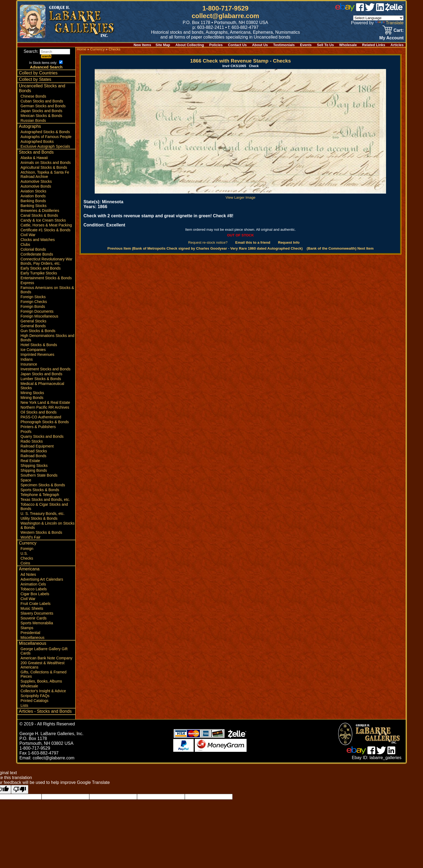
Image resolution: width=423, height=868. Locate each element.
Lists (24, 705)
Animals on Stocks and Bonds (46, 163)
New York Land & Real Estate (45, 402)
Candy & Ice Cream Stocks (43, 220)
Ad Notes (28, 574)
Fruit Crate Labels (35, 604)
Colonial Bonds (33, 249)
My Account (391, 38)
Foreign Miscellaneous (39, 316)
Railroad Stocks (34, 451)
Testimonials (284, 45)
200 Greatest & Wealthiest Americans (42, 665)
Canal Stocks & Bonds (39, 215)
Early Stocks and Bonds (41, 268)
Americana (29, 569)
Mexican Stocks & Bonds (41, 116)
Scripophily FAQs (35, 696)
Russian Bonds (33, 120)
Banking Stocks (34, 206)
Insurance (29, 364)
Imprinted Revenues (37, 354)
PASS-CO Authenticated (41, 417)
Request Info (289, 242)
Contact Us (237, 45)
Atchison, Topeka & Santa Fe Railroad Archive (45, 174)
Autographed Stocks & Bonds (45, 132)
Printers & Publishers (38, 427)
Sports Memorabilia (37, 623)
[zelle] (394, 10)
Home (81, 49)
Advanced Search (46, 67)
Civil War (28, 235)
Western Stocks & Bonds (41, 532)
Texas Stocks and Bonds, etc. (45, 500)
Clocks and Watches (38, 240)
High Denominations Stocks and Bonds (47, 338)
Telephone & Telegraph (40, 495)
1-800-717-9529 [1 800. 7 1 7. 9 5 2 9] (225, 8)
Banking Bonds (33, 201)
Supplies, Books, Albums (41, 681)
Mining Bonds (32, 398)
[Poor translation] (20, 789)
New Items (142, 45)
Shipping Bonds (34, 470)
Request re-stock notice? (208, 242)
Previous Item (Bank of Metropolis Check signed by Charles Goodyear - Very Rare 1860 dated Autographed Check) (205, 248)
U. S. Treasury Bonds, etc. (42, 514)
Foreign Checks (34, 302)
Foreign (27, 549)
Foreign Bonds (33, 306)
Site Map (163, 45)
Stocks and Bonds (36, 152)
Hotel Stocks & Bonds (39, 345)
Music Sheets (32, 608)
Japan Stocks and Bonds (41, 111)
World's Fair (30, 537)
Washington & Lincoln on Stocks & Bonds (47, 525)
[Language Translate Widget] (378, 18)
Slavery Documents (37, 613)
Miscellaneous (33, 638)
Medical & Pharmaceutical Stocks (42, 386)
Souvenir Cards (34, 618)
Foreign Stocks (33, 297)
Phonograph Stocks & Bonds (45, 422)
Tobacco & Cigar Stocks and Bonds (44, 507)
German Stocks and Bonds (43, 106)
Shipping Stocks (34, 466)
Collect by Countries (38, 73)
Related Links (374, 45)
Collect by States (35, 79)
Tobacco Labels (34, 589)
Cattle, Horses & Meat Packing (46, 225)
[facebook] (360, 10)
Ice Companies (33, 350)
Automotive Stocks (36, 181)
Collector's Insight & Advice (43, 691)
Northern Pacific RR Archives (45, 407)
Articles (397, 45)
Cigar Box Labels (35, 594)
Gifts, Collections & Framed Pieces (43, 674)
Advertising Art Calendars (42, 579)
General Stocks (33, 321)
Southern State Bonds (39, 475)
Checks (27, 558)
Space (26, 480)
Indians (27, 359)
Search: (47, 51)
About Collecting (190, 45)
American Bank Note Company (46, 658)
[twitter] (370, 10)
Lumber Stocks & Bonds (41, 379)
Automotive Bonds (36, 186)
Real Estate (30, 461)
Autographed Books (37, 142)
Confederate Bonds (37, 254)
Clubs (25, 244)
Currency (28, 543)
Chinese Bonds (33, 96)
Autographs (30, 126)
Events (306, 45)
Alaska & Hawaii (34, 158)
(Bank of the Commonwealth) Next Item (340, 248)
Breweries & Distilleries (40, 211)
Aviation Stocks (33, 191)
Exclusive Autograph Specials (45, 146)
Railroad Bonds (33, 456)
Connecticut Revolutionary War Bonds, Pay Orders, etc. (46, 261)
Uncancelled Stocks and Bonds (42, 88)
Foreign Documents (37, 311)
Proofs (26, 432)
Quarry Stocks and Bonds (42, 436)
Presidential (30, 633)
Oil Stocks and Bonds (39, 412)
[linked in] (380, 10)
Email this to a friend (253, 242)
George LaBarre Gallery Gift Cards (44, 651)
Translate (389, 23)
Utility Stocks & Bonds (39, 518)
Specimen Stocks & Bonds (43, 485)
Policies (216, 45)
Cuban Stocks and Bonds (42, 101)
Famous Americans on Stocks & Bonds (47, 290)
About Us (260, 45)
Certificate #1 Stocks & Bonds (45, 230)
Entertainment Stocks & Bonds (46, 278)
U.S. (24, 553)
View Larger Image (240, 195)
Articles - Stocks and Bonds (45, 711)
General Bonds (33, 326)
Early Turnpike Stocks (39, 273)
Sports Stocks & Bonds (40, 490)
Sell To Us (325, 45)
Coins (25, 563)
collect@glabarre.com (226, 16)
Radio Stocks (32, 441)
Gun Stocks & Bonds (38, 331)
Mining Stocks (32, 393)
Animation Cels (33, 584)
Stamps (27, 628)
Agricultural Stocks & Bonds (44, 167)
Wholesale (348, 45)
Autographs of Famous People (46, 137)
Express (27, 283)
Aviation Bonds (33, 196)
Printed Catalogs (35, 701)
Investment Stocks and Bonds (45, 369)
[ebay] (345, 10)
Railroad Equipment (37, 446)
